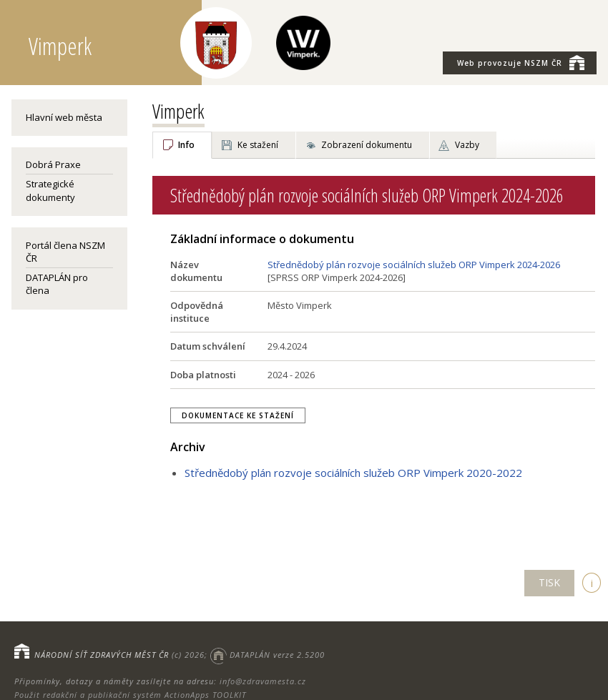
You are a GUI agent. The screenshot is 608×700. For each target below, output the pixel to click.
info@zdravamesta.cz (263, 681)
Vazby (467, 145)
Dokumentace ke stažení (238, 415)
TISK (549, 582)
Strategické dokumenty (50, 190)
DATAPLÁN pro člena (57, 284)
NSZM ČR (521, 62)
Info (186, 145)
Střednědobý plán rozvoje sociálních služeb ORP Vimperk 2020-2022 (353, 473)
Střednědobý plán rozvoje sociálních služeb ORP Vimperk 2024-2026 (414, 265)
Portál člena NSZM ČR (65, 252)
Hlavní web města (64, 117)
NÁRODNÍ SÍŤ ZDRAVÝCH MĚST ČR (102, 655)
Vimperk (178, 111)
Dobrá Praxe (53, 164)
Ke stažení (258, 145)
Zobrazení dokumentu (367, 145)
